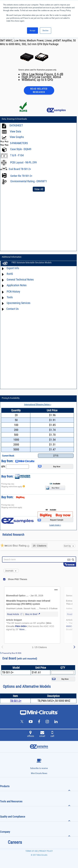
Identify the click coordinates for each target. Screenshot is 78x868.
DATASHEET (16, 126)
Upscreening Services (19, 303)
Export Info (13, 268)
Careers (15, 842)
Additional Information (12, 257)
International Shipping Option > (38, 404)
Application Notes (17, 285)
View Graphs (17, 137)
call (52, 734)
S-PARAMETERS (19, 143)
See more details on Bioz (68, 653)
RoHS (10, 274)
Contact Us (12, 309)
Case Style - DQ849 (21, 149)
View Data (15, 132)
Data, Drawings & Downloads (14, 119)
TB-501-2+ (16, 701)
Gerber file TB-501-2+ (21, 176)
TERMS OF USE (32, 851)
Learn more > (55, 525)
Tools (10, 297)
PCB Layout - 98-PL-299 (23, 162)
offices (31, 734)
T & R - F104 (17, 155)
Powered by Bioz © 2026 (11, 653)
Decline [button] (46, 31)
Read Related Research (39, 90)
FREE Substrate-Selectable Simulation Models (32, 262)
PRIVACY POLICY (46, 851)
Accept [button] (32, 31)
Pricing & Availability (11, 398)
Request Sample (50, 520)
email (42, 734)
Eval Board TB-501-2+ (20, 169)
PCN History (13, 292)
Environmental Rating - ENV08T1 (29, 181)
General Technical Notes (20, 280)
